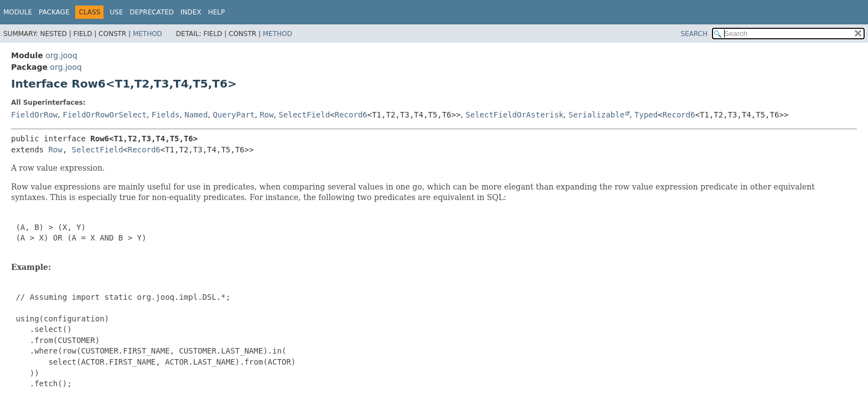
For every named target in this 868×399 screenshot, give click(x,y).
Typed (646, 115)
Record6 (351, 115)
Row (267, 115)
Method (148, 34)
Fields (166, 115)
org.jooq (61, 55)
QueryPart (234, 115)
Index (191, 12)
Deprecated (152, 12)
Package (54, 12)
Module (18, 12)
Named (196, 115)
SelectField (304, 115)
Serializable (596, 115)
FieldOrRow (34, 115)
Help (217, 12)
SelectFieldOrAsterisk (515, 115)
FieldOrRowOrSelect (105, 115)
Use (116, 12)
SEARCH (694, 34)
